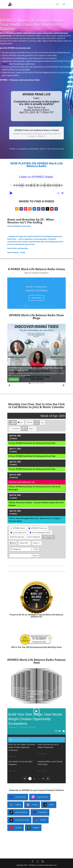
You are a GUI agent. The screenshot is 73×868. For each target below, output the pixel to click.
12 (41, 306)
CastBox (32, 805)
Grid (13, 423)
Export (37, 543)
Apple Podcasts (40, 797)
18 (52, 306)
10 (37, 306)
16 (49, 306)
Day (42, 422)
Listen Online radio (19, 820)
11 (39, 306)
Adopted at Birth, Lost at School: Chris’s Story (50, 763)
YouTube (16, 828)
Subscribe (24, 543)
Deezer (49, 805)
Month (30, 422)
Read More (14, 379)
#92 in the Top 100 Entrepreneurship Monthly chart (36, 647)
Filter (37, 549)
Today (24, 429)
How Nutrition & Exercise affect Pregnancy (20, 763)
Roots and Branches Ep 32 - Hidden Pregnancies (49, 746)
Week (37, 422)
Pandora (41, 820)
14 (45, 306)
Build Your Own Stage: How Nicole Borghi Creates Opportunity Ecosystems (22, 747)
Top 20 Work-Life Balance (51, 615)
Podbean (33, 828)
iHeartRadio (40, 812)
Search (36, 556)
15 (47, 306)
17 (50, 306)
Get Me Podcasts (18, 812)
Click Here (36, 298)
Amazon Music (18, 797)
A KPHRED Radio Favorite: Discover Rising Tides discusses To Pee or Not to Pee (36, 369)
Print (13, 543)
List (20, 423)
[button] (11, 193)
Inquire (5, 64)
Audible (15, 805)
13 (43, 306)
